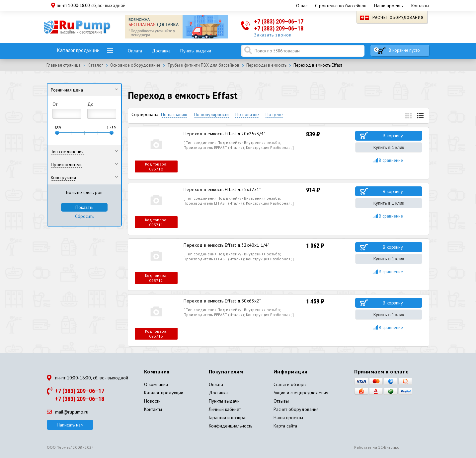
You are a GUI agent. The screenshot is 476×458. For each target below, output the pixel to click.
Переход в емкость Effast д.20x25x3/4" (224, 134)
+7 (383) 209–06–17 (279, 21)
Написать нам (70, 425)
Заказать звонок (273, 35)
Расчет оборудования (392, 17)
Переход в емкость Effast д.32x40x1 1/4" (226, 245)
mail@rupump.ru (68, 412)
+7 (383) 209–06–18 (279, 28)
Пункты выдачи (196, 51)
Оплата (135, 51)
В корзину (393, 136)
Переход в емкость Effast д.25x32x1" (222, 189)
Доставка (161, 51)
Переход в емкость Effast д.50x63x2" (222, 301)
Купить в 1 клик (389, 147)
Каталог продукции (78, 50)
